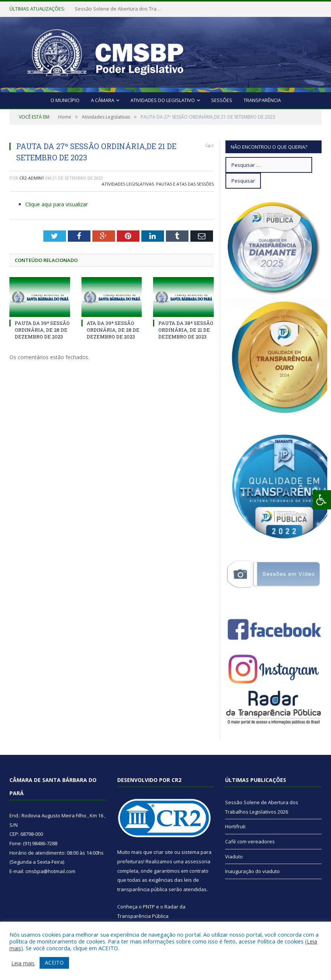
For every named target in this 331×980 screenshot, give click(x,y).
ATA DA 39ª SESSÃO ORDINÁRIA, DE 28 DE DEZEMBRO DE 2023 (113, 330)
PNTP (149, 907)
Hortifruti (235, 826)
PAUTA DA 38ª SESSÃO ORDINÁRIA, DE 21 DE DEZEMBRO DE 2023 (186, 330)
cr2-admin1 (32, 178)
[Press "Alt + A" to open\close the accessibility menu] (322, 500)
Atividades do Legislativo (163, 100)
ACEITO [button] (54, 962)
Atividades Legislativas (128, 184)
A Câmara (103, 100)
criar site (163, 852)
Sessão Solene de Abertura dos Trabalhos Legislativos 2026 (120, 9)
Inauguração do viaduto (252, 871)
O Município (65, 100)
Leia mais (23, 963)
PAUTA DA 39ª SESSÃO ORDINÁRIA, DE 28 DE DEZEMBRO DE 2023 (42, 330)
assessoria (198, 861)
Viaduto (234, 857)
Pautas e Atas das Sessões (185, 184)
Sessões (222, 100)
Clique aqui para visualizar (57, 204)
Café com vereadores (250, 841)
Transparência (262, 100)
